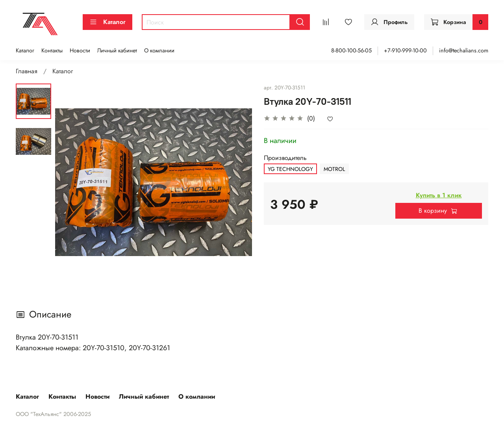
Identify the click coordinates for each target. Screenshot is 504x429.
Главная (27, 71)
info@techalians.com (464, 50)
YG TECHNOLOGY (290, 169)
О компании (159, 50)
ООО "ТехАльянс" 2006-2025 (53, 414)
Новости (80, 50)
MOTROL (334, 169)
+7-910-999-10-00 (405, 50)
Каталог (107, 22)
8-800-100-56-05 (351, 50)
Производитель (285, 158)
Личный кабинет (117, 50)
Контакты (52, 50)
